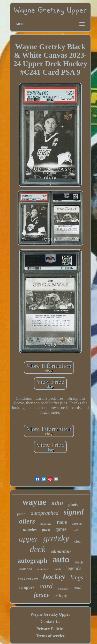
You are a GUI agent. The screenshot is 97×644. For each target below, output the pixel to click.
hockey (54, 576)
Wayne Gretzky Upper (50, 614)
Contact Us (50, 621)
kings (77, 577)
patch (21, 514)
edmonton (61, 551)
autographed (44, 513)
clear (78, 541)
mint (57, 503)
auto (61, 560)
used (75, 530)
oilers (27, 521)
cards (58, 569)
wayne (34, 502)
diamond (26, 569)
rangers (27, 587)
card (46, 586)
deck (38, 549)
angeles (30, 530)
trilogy (61, 596)
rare (62, 522)
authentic (43, 569)
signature (46, 524)
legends (74, 568)
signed (74, 512)
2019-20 (77, 524)
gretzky (56, 538)
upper (29, 539)
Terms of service (50, 636)
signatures (63, 589)
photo (73, 504)
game (61, 529)
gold (78, 588)
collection (28, 579)
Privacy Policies (50, 629)
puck (46, 530)
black (79, 562)
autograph (33, 560)
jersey (42, 595)
